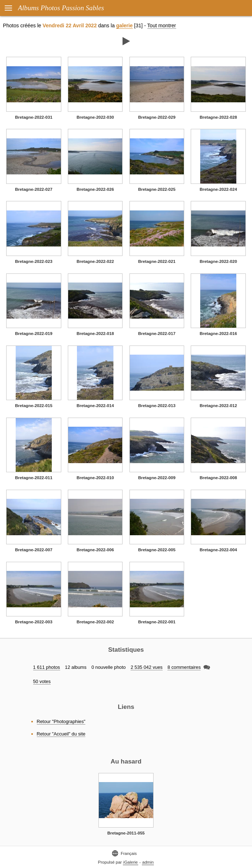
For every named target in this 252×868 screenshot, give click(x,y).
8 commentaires (184, 667)
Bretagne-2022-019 (34, 334)
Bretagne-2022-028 (218, 117)
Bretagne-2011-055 (126, 833)
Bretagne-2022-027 (34, 189)
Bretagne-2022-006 (95, 550)
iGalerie (131, 862)
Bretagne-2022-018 (95, 334)
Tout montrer (162, 25)
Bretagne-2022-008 (218, 478)
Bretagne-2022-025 (157, 189)
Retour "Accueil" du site (61, 734)
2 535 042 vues (147, 667)
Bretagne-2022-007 (34, 550)
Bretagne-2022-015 (34, 406)
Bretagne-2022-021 (157, 261)
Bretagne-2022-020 (218, 261)
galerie (124, 25)
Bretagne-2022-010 (95, 478)
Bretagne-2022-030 (95, 117)
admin (148, 862)
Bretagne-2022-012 (218, 406)
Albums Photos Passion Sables (61, 8)
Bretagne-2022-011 (34, 478)
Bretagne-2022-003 (34, 622)
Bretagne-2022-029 (157, 117)
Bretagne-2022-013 (157, 406)
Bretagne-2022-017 (157, 334)
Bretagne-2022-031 (34, 117)
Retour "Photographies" (61, 721)
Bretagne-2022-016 (218, 334)
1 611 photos (47, 667)
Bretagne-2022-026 (95, 189)
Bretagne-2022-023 (34, 261)
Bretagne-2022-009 (157, 478)
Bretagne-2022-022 (95, 261)
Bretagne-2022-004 (218, 550)
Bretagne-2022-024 (218, 189)
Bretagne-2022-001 (157, 622)
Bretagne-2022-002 (95, 622)
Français (124, 853)
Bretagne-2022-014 (95, 406)
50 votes (42, 681)
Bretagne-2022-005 (157, 550)
